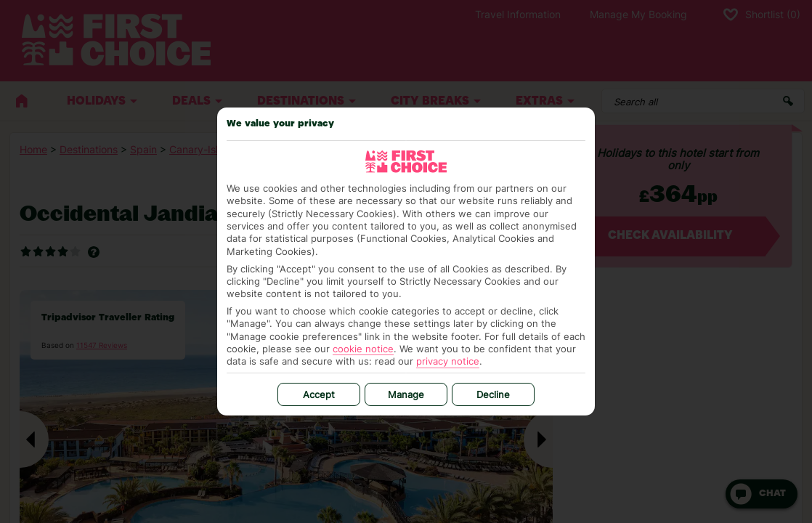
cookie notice (363, 349)
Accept (319, 394)
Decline (493, 394)
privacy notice (448, 361)
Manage (406, 394)
